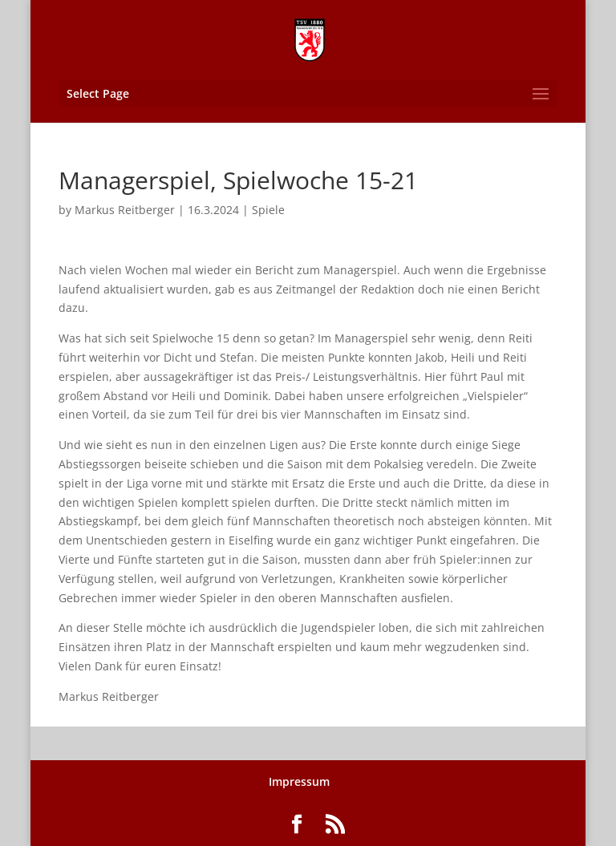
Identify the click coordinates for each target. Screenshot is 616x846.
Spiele (268, 210)
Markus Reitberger (125, 210)
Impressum (299, 781)
